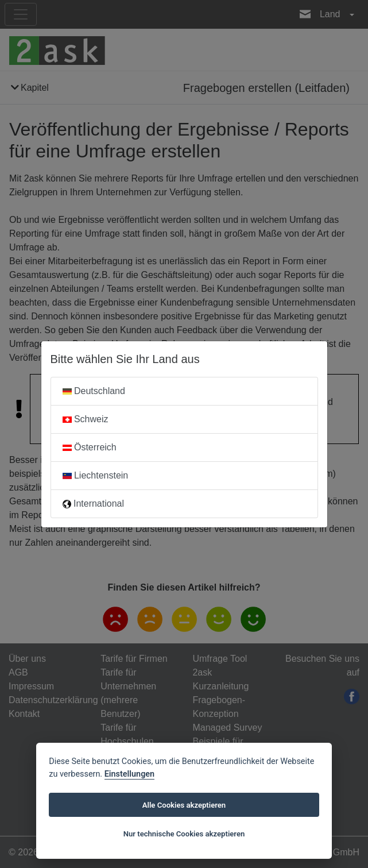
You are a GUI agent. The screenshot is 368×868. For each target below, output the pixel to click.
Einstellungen (129, 774)
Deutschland (94, 391)
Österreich (90, 447)
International (94, 504)
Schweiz (86, 419)
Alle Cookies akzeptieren (184, 805)
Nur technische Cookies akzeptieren (184, 834)
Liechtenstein (96, 475)
